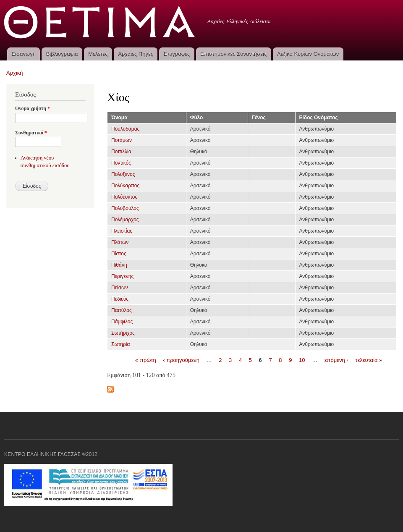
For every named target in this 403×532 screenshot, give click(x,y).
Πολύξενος (123, 174)
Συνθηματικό (31, 133)
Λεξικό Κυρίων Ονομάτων (308, 54)
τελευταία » (369, 360)
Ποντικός (121, 163)
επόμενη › (336, 360)
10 (302, 360)
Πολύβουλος (125, 208)
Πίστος (119, 254)
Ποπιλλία (121, 152)
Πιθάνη (119, 265)
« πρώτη (146, 360)
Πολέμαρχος (125, 220)
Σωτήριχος (123, 333)
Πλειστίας (122, 231)
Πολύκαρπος (125, 186)
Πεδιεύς (120, 299)
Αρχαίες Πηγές (136, 54)
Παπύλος (122, 310)
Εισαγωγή (23, 54)
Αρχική (15, 73)
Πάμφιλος (122, 322)
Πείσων (119, 288)
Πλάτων (120, 242)
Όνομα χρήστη (33, 108)
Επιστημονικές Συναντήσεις (233, 54)
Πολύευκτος (124, 197)
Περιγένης (122, 276)
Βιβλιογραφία (62, 54)
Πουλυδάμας (125, 129)
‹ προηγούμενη (181, 360)
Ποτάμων (122, 140)
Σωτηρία (120, 344)
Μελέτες (98, 54)
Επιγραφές (177, 54)
